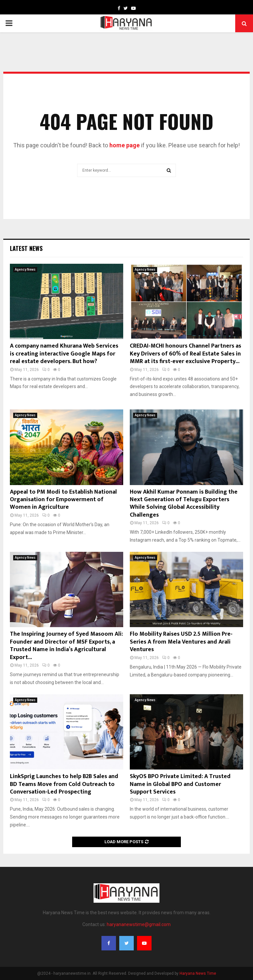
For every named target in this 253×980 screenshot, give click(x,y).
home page (125, 145)
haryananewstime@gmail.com (139, 924)
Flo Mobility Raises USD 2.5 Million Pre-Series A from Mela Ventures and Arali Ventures (181, 642)
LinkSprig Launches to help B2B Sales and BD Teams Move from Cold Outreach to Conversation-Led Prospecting (64, 784)
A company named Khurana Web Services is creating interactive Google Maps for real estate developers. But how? (64, 354)
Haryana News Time (198, 973)
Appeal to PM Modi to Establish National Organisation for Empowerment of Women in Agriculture (63, 500)
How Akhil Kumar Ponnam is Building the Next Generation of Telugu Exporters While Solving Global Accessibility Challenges (184, 503)
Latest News (26, 248)
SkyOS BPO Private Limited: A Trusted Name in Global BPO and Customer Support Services (180, 784)
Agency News (25, 269)
